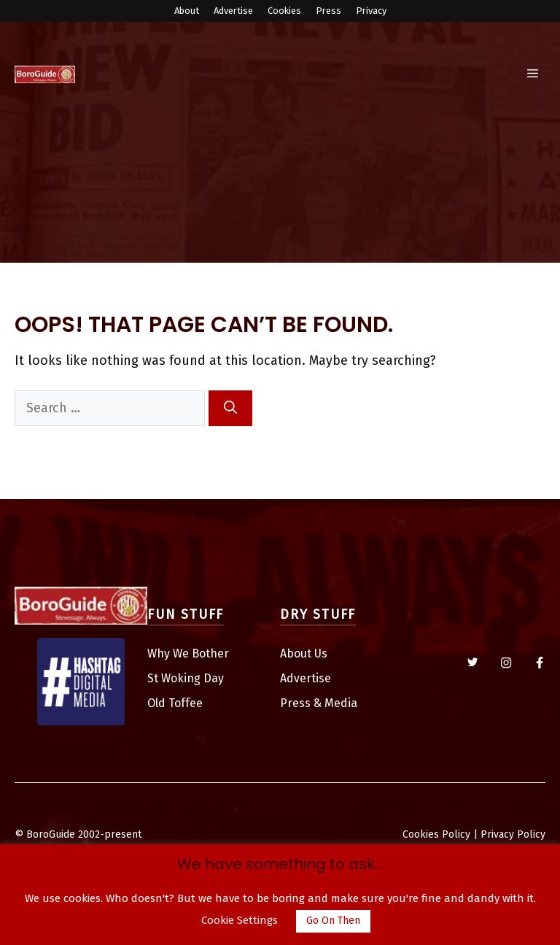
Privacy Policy (513, 834)
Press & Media (319, 703)
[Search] (230, 408)
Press (328, 11)
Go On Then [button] (333, 921)
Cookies (284, 11)
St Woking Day (186, 678)
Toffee (186, 703)
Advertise (233, 11)
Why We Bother (188, 653)
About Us (304, 653)
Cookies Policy (436, 834)
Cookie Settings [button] (240, 920)
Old (158, 703)
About (187, 11)
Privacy (371, 11)
